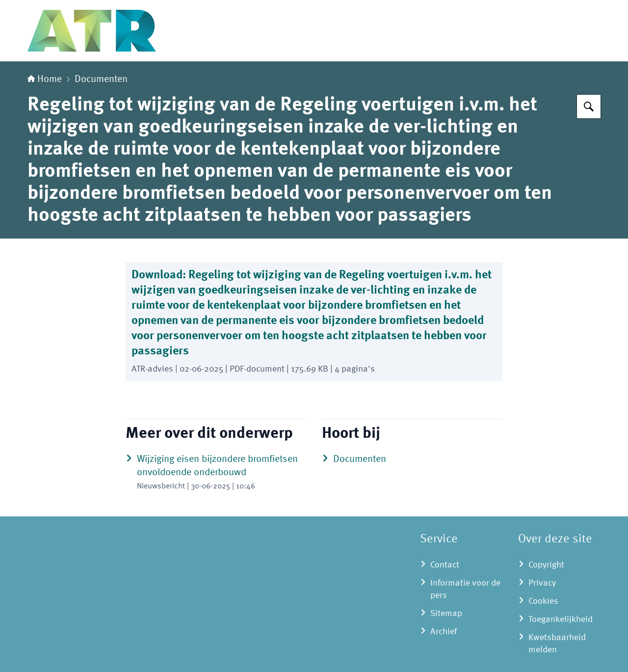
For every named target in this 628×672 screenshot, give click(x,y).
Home (45, 80)
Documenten (101, 80)
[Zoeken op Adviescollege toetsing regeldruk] (589, 107)
